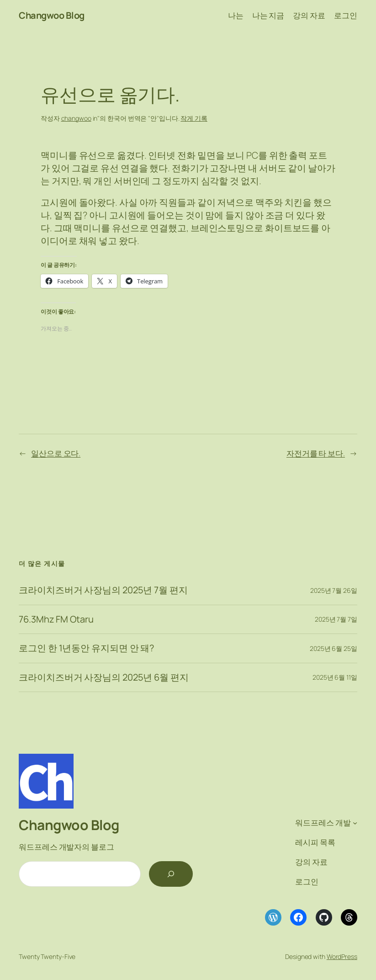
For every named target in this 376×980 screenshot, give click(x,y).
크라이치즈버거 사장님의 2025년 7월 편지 (103, 590)
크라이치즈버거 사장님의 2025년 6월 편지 (104, 677)
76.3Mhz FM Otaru (56, 619)
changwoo (76, 118)
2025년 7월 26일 (334, 590)
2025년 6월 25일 (334, 648)
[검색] (171, 874)
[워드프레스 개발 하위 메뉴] (355, 823)
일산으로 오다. (56, 453)
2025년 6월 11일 (335, 677)
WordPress (342, 956)
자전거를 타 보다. (316, 453)
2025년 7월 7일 (336, 619)
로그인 (346, 15)
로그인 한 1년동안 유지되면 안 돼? (86, 648)
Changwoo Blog (52, 15)
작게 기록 (194, 118)
